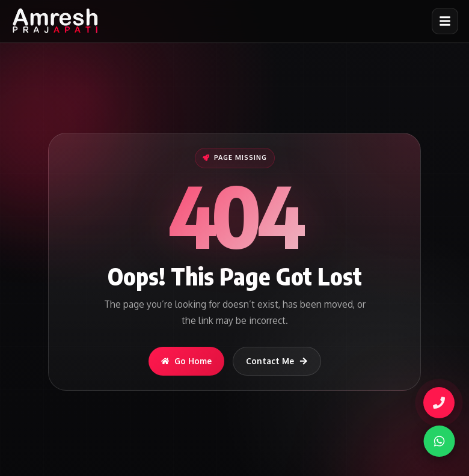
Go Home (187, 361)
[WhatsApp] (435, 441)
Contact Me (277, 361)
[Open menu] (445, 21)
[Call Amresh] (439, 403)
